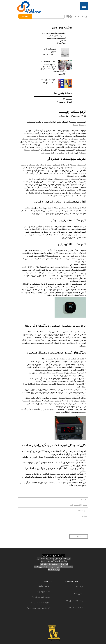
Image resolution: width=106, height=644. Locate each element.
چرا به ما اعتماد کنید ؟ (40, 603)
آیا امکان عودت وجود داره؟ (38, 608)
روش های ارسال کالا (75, 601)
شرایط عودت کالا (76, 608)
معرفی (62, 116)
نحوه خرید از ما (43, 592)
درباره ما (80, 587)
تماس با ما (79, 594)
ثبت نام (78, 17)
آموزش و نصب (64, 102)
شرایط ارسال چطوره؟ (41, 597)
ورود (85, 17)
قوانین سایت (44, 586)
